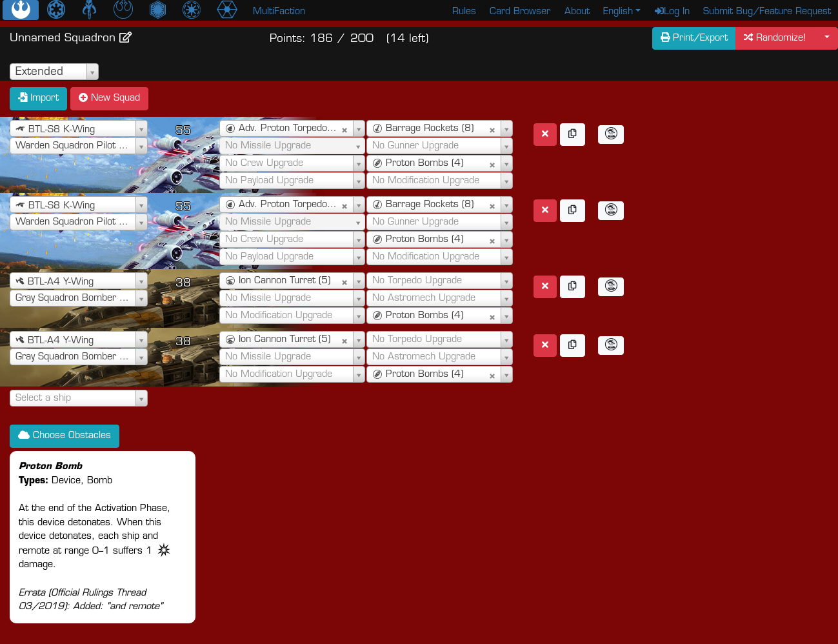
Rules (464, 12)
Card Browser (520, 12)
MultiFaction (279, 12)
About (577, 12)
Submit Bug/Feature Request (767, 12)
